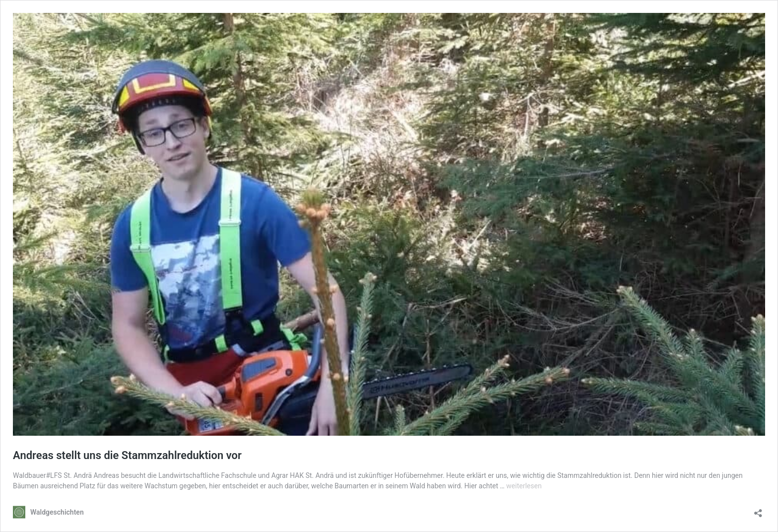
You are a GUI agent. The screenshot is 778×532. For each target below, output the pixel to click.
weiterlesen (524, 486)
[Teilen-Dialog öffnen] (758, 510)
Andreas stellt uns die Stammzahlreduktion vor (127, 455)
